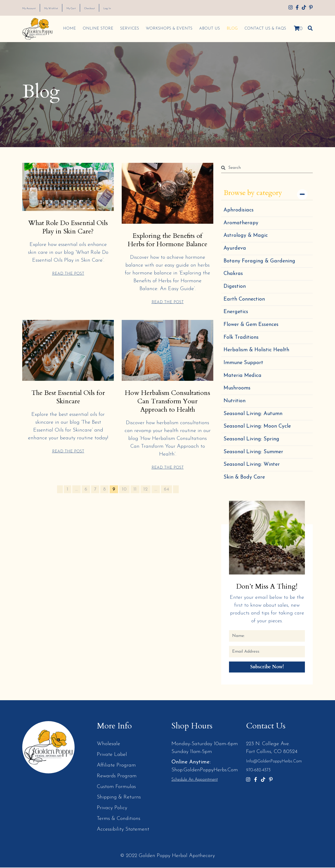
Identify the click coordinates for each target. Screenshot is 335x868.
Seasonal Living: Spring (252, 441)
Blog (231, 29)
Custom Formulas (116, 788)
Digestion (235, 287)
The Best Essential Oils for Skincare (68, 396)
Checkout (110, 8)
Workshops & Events (168, 29)
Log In (133, 8)
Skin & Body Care (245, 479)
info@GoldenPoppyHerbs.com (274, 764)
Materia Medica (243, 377)
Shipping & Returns (119, 799)
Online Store (97, 29)
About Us (208, 29)
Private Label (112, 757)
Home (68, 29)
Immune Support (244, 364)
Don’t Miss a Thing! (267, 588)
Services (129, 29)
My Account (33, 8)
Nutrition (235, 403)
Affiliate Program (116, 767)
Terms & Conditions (119, 820)
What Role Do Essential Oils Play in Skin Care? (68, 227)
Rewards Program (117, 778)
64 (166, 497)
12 (146, 497)
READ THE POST (68, 273)
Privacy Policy (112, 809)
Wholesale (108, 746)
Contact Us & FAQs (264, 29)
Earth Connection (245, 300)
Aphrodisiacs (239, 210)
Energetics (236, 313)
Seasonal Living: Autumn (254, 415)
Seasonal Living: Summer (254, 454)
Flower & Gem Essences (252, 326)
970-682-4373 (258, 773)
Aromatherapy (241, 223)
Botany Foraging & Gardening (260, 262)
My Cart (87, 8)
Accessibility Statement (123, 830)
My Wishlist (61, 8)
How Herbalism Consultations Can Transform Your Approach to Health (168, 405)
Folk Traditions (241, 338)
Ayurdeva (235, 249)
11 (135, 497)
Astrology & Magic (246, 236)
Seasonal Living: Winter (252, 467)
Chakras (233, 274)
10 (124, 497)
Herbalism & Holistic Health (257, 351)
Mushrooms (237, 390)
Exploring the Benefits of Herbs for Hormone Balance (167, 240)
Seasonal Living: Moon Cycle (258, 428)
